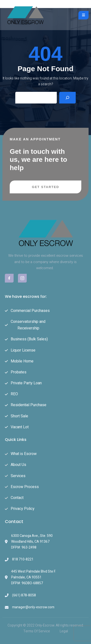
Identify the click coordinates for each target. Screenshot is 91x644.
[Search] (67, 98)
